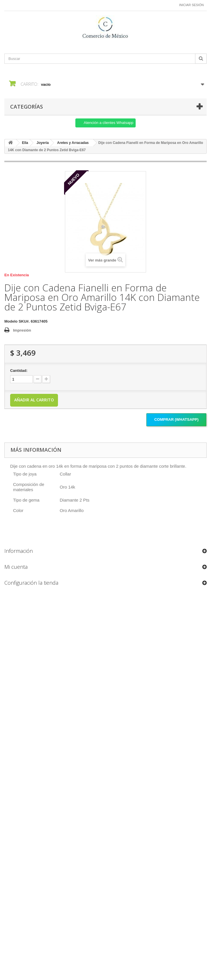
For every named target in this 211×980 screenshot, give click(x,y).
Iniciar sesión (191, 5)
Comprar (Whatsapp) (176, 419)
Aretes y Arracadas (73, 143)
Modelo (11, 321)
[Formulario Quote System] (105, 771)
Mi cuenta (16, 567)
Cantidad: (19, 371)
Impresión (22, 330)
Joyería (43, 143)
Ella (25, 143)
